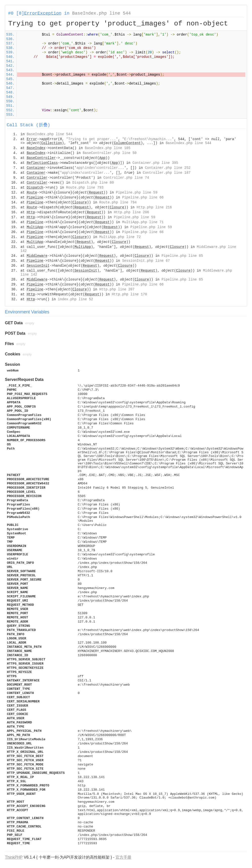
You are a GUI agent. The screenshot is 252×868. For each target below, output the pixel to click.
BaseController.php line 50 (110, 153)
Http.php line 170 (129, 294)
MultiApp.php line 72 (120, 237)
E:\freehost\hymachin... (148, 139)
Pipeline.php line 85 (182, 256)
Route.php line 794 (118, 202)
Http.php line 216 (154, 207)
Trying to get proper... (92, 139)
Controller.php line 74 (126, 178)
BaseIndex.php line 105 (107, 148)
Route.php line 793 (85, 188)
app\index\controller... (100, 168)
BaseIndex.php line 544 (101, 13)
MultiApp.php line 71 (143, 222)
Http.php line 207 (117, 289)
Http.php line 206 (131, 212)
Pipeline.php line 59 (137, 193)
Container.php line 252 (168, 168)
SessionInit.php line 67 (146, 261)
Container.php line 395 (155, 163)
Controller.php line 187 (167, 173)
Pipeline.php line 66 (143, 197)
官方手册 (123, 857)
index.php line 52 (75, 299)
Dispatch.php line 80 (93, 183)
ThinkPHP (14, 857)
